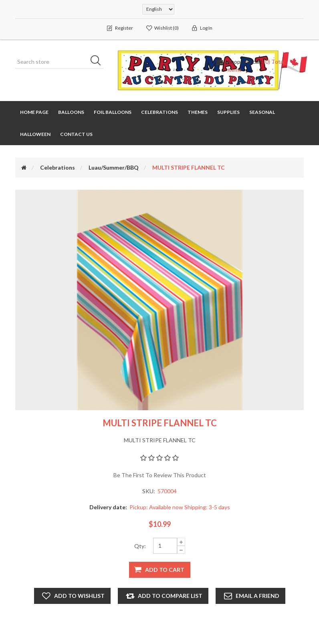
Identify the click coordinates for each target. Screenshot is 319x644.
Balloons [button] (71, 112)
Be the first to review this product (160, 475)
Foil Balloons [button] (113, 112)
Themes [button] (198, 112)
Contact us (76, 134)
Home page (34, 112)
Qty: (140, 546)
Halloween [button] (35, 134)
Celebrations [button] (159, 112)
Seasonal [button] (262, 112)
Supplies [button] (228, 112)
